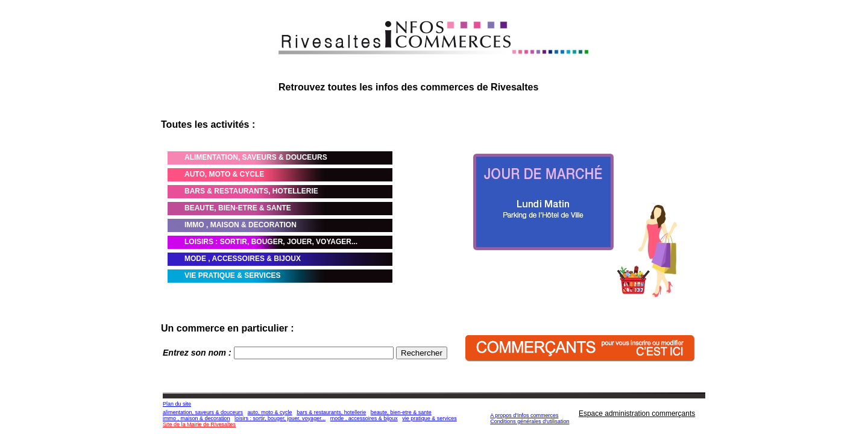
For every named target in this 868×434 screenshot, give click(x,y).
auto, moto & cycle (270, 412)
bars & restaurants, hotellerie (331, 412)
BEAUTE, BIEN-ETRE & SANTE (238, 208)
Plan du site (177, 404)
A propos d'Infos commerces (524, 415)
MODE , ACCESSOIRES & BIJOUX (243, 259)
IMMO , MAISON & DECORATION (241, 225)
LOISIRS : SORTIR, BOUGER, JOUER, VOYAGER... (271, 242)
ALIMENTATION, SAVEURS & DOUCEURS (256, 157)
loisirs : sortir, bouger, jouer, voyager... (280, 418)
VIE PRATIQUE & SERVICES (233, 275)
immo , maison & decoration (197, 418)
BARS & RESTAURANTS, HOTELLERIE (251, 191)
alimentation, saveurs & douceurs (203, 412)
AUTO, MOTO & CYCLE (224, 174)
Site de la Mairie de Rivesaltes (199, 424)
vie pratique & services (429, 418)
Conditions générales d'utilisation (530, 421)
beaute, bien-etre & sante (401, 412)
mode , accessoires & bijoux (364, 418)
